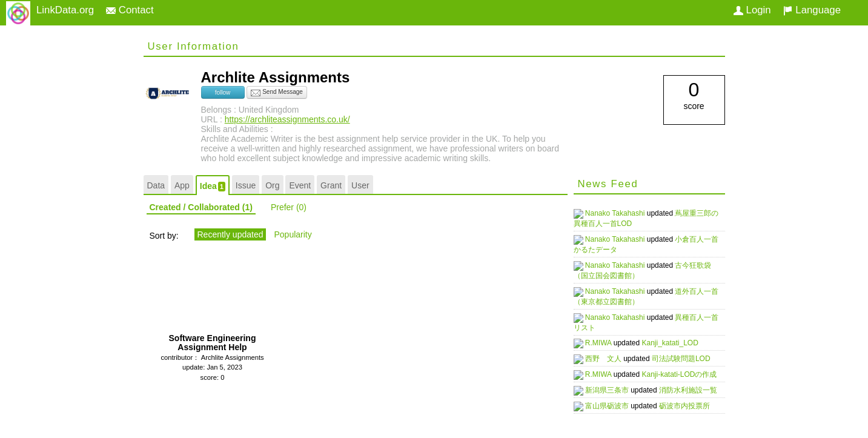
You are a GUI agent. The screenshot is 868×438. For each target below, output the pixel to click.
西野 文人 (610, 357)
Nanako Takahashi (621, 213)
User (360, 185)
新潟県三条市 (613, 389)
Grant (331, 185)
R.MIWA (605, 343)
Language (812, 10)
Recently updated (230, 234)
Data (156, 185)
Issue (246, 185)
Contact (130, 10)
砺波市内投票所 (690, 405)
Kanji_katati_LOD (675, 343)
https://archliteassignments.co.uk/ (287, 119)
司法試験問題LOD (687, 357)
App (182, 185)
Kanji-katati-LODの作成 (684, 373)
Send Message (277, 93)
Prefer (289, 207)
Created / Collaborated (201, 207)
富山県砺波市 (613, 405)
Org (272, 185)
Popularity (293, 234)
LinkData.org (65, 10)
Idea (213, 186)
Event (300, 185)
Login (752, 10)
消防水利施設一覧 (694, 389)
